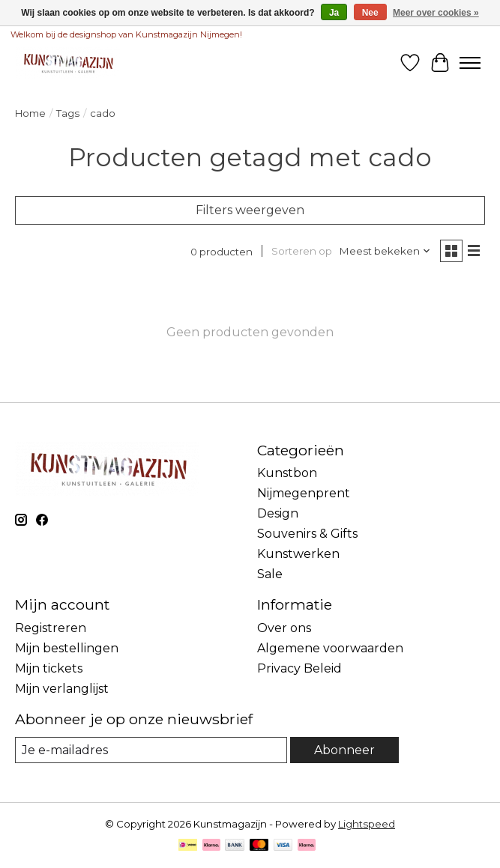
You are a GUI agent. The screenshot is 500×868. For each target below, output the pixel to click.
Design (278, 513)
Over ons (284, 628)
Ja (334, 13)
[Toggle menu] (470, 63)
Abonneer (344, 750)
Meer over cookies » (436, 13)
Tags (68, 113)
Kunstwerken (298, 554)
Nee (370, 13)
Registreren (51, 628)
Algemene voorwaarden (330, 648)
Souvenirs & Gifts (307, 534)
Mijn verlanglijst (62, 689)
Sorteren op (302, 251)
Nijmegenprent (304, 493)
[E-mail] (151, 750)
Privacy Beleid (299, 668)
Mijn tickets (49, 668)
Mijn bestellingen (67, 648)
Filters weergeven (250, 210)
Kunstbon (287, 473)
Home (30, 113)
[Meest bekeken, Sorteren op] (385, 251)
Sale (270, 574)
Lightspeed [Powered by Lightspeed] (367, 824)
